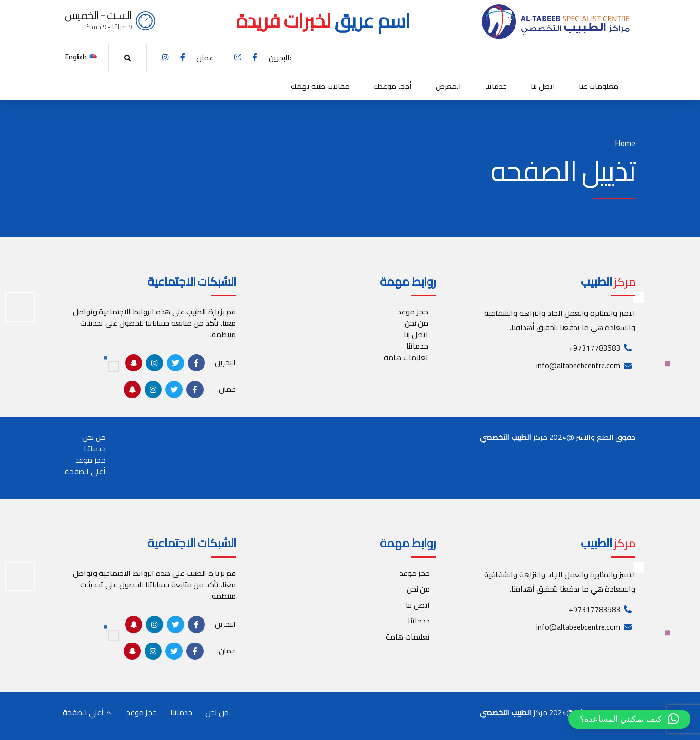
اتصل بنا (543, 86)
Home (625, 143)
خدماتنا (496, 86)
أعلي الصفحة (85, 471)
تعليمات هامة (406, 357)
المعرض (448, 86)
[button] (629, 719)
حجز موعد (413, 312)
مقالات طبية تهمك (320, 86)
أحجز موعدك (393, 86)
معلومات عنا (598, 86)
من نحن (416, 323)
